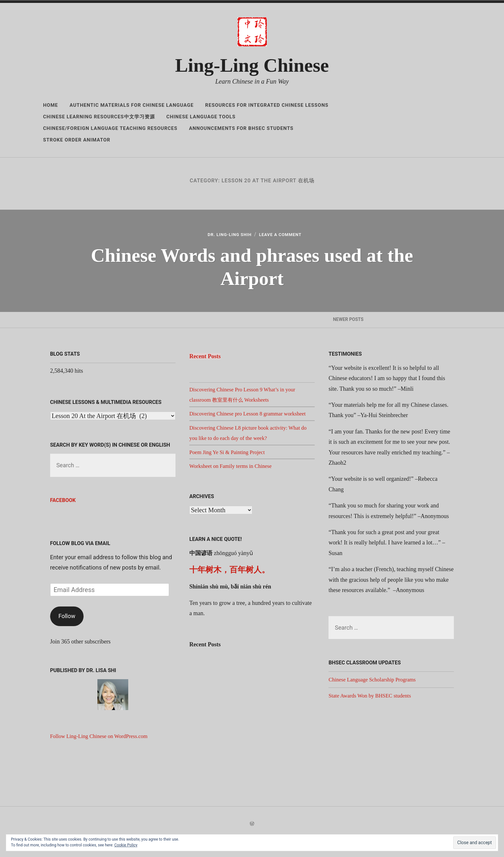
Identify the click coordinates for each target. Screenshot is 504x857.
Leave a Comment (285, 236)
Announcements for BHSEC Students (241, 128)
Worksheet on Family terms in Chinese (234, 492)
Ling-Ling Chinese (252, 65)
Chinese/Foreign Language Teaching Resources (110, 128)
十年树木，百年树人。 (230, 596)
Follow (67, 632)
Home (51, 105)
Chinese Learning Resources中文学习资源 (99, 117)
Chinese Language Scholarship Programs (376, 695)
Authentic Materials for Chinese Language (132, 105)
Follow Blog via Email (80, 559)
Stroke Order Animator (77, 140)
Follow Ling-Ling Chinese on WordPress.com (104, 752)
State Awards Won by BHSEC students (373, 711)
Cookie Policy (126, 845)
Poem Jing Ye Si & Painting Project (231, 478)
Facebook (63, 516)
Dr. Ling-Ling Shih (225, 236)
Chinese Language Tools (201, 117)
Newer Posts (348, 328)
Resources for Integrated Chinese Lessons (267, 105)
